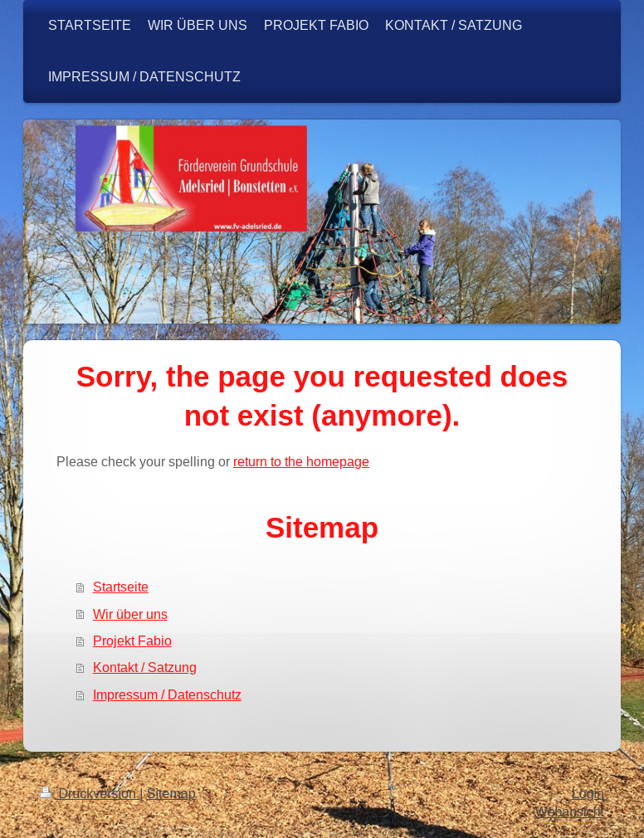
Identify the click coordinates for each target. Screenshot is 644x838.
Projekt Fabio (132, 641)
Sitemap (171, 794)
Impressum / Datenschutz (167, 694)
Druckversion (90, 794)
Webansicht (570, 812)
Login (588, 794)
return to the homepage (301, 461)
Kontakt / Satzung (145, 667)
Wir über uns (130, 614)
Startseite (121, 587)
